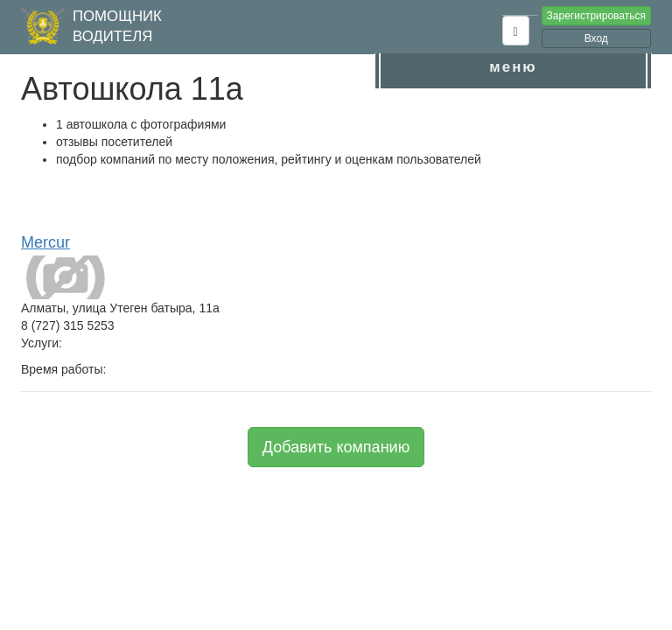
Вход (596, 38)
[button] (516, 31)
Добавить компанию (336, 447)
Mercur (45, 242)
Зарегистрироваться (596, 16)
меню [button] (513, 67)
